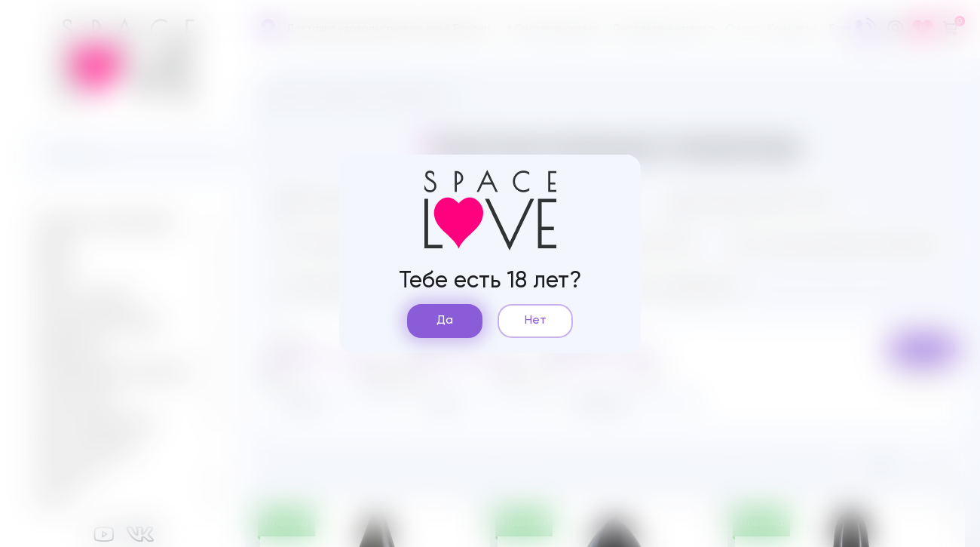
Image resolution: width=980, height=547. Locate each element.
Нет (536, 321)
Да (445, 321)
